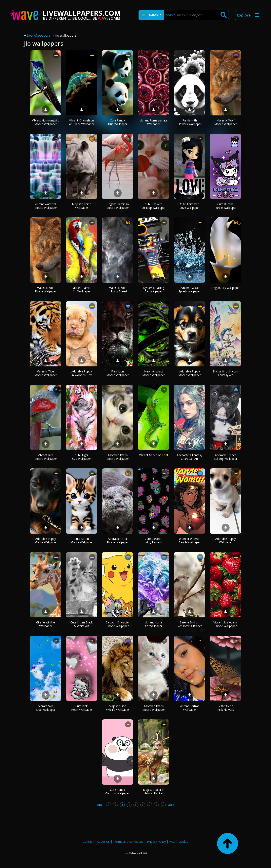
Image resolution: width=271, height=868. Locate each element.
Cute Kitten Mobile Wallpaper (82, 540)
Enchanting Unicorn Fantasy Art (225, 373)
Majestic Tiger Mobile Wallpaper (46, 373)
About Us (103, 841)
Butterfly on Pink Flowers (226, 708)
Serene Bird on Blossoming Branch (189, 624)
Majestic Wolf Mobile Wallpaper (226, 122)
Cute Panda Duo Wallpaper (118, 122)
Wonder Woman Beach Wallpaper (189, 540)
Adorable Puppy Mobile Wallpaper (190, 373)
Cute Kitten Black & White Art (82, 624)
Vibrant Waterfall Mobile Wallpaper (46, 206)
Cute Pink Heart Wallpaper (82, 708)
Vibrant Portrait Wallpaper (190, 708)
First (101, 805)
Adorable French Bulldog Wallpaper (225, 457)
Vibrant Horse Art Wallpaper (154, 624)
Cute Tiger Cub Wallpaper (82, 457)
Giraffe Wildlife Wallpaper (46, 624)
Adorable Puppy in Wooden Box (82, 373)
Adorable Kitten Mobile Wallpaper (118, 457)
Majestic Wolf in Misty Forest (118, 290)
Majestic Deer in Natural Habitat (154, 791)
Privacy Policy (156, 841)
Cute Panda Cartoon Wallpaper (118, 791)
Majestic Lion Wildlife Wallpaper (118, 708)
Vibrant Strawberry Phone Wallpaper (225, 624)
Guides (183, 841)
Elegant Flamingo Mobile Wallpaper (118, 206)
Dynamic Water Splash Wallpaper (190, 290)
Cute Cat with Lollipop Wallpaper (153, 206)
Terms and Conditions (128, 841)
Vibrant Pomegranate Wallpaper (154, 122)
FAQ (172, 841)
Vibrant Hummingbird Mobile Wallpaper (46, 122)
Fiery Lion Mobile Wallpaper (118, 373)
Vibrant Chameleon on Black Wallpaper (82, 122)
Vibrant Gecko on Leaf (154, 455)
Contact (88, 841)
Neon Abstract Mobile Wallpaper (154, 373)
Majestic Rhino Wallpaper (82, 206)
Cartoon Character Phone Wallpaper (118, 624)
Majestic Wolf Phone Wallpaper (46, 290)
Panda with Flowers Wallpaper (189, 122)
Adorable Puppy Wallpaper (226, 540)
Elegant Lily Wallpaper (225, 288)
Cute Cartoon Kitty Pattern (153, 540)
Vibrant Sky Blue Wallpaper (46, 708)
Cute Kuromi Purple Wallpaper (225, 206)
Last (171, 805)
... (163, 805)
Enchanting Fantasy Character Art (190, 457)
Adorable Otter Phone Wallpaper (118, 540)
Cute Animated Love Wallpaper (190, 206)
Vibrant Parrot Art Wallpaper (82, 290)
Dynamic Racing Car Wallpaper (154, 290)
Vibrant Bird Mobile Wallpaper (46, 457)
